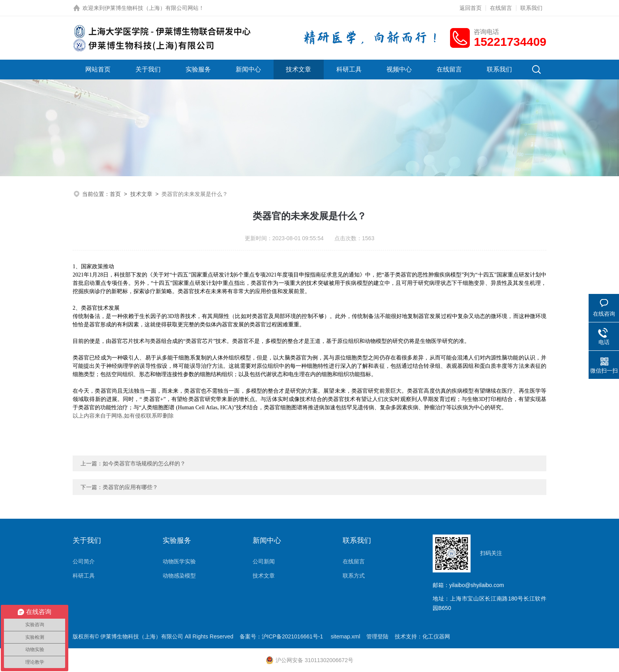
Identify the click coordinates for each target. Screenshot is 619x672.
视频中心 (399, 69)
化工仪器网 (436, 636)
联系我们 (531, 8)
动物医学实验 (179, 561)
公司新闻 (264, 561)
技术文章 (298, 69)
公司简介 (84, 561)
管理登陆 (377, 636)
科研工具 (349, 69)
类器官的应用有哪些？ (130, 487)
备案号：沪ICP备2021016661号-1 (282, 636)
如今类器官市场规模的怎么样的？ (144, 463)
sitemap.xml (346, 636)
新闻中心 (248, 69)
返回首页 (471, 8)
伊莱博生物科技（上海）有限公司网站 (152, 8)
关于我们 (148, 69)
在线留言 (501, 8)
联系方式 (354, 576)
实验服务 (198, 69)
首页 (115, 194)
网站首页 (98, 69)
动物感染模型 (179, 576)
